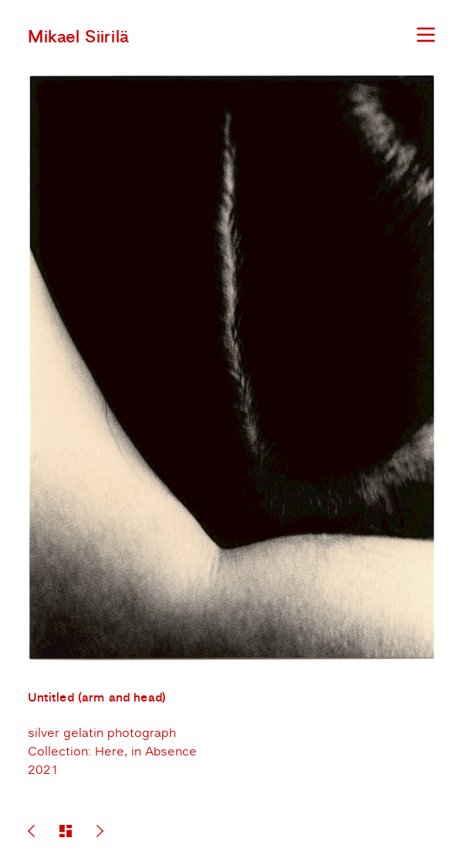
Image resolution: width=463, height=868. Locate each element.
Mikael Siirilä (78, 37)
